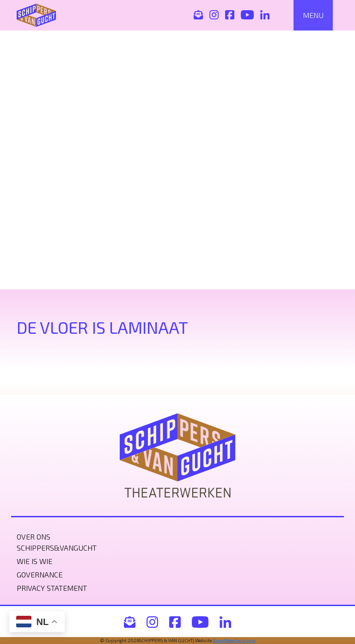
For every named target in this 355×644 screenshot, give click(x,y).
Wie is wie (34, 561)
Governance (40, 574)
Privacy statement (52, 588)
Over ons (34, 537)
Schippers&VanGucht (57, 548)
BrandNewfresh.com (234, 640)
